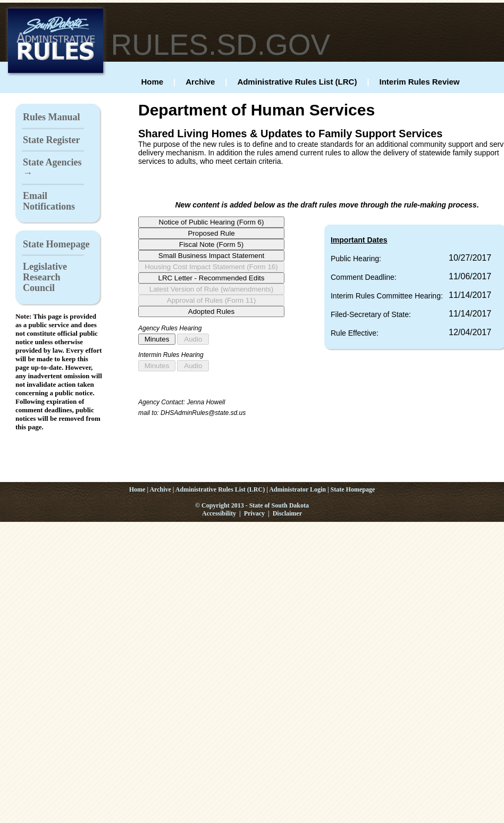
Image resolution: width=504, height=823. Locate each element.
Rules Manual (52, 117)
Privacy (254, 513)
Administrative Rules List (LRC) (297, 82)
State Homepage (56, 244)
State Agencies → (52, 168)
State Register (51, 140)
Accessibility (219, 513)
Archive (200, 82)
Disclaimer (287, 513)
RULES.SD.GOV (221, 45)
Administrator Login (297, 489)
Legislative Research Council (45, 277)
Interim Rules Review (420, 82)
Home (152, 82)
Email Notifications (49, 201)
